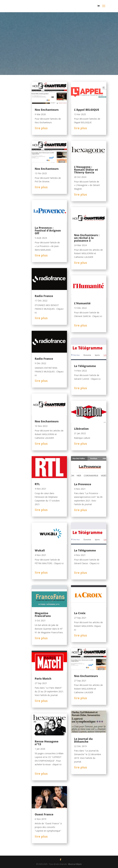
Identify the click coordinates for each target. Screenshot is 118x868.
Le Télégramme (85, 366)
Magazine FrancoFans (43, 614)
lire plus (41, 128)
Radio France (44, 296)
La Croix (80, 613)
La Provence (83, 484)
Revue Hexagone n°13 (47, 743)
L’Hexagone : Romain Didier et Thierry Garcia (86, 170)
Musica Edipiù (75, 864)
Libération (81, 429)
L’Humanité (82, 303)
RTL (37, 484)
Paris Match (43, 679)
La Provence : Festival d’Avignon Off (48, 230)
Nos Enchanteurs (47, 110)
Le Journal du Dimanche (83, 740)
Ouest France (44, 814)
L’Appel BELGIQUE (87, 110)
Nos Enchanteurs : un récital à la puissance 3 (87, 238)
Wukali (40, 550)
